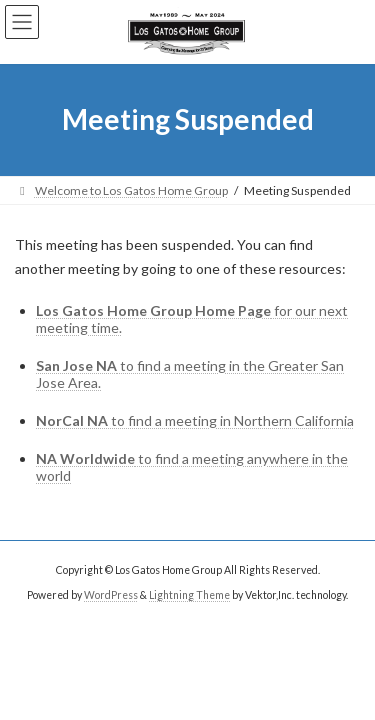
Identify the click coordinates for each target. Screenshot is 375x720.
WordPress (111, 594)
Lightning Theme (189, 594)
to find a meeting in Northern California (195, 420)
